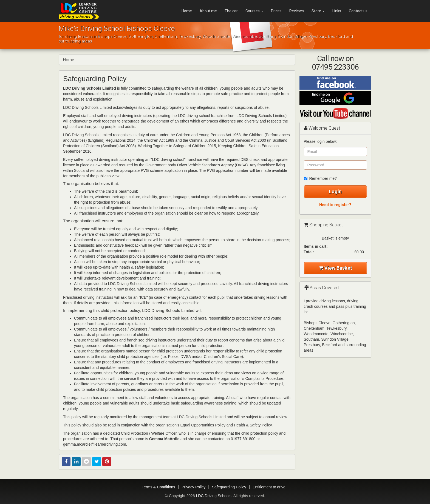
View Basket (335, 268)
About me (208, 11)
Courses (254, 11)
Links (337, 11)
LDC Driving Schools (213, 496)
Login (335, 191)
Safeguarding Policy (229, 487)
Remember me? (320, 178)
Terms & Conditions (158, 487)
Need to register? (335, 205)
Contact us (358, 11)
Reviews (297, 11)
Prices (276, 11)
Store (318, 11)
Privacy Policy (193, 487)
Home (187, 11)
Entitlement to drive (269, 487)
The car (231, 11)
